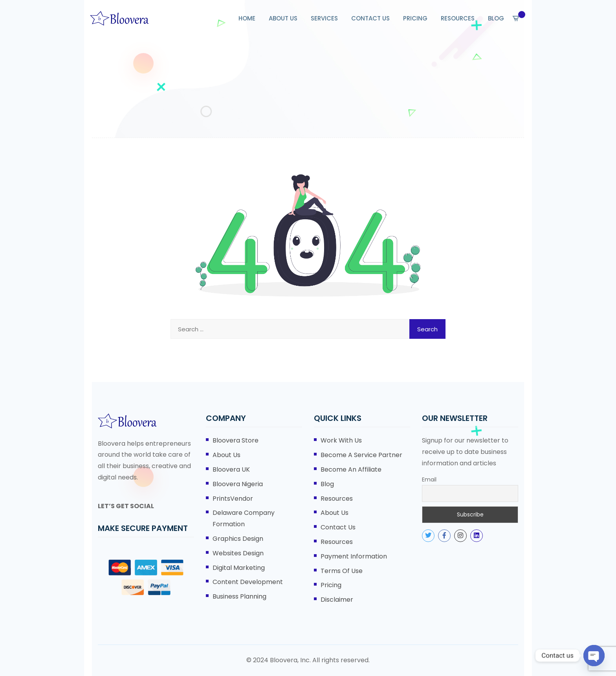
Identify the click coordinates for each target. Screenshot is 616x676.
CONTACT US (370, 18)
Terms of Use (342, 571)
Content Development (248, 582)
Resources (337, 499)
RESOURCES (458, 18)
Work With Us (341, 440)
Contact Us (338, 527)
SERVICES (324, 18)
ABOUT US (283, 18)
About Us (226, 455)
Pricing (331, 585)
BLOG (496, 18)
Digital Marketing (239, 568)
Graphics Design (238, 539)
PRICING (415, 18)
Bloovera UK (231, 469)
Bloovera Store (236, 440)
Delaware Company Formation (244, 518)
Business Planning (239, 596)
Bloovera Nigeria (238, 484)
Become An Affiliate (351, 469)
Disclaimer (337, 600)
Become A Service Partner (361, 455)
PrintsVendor (233, 499)
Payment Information (354, 556)
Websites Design (238, 553)
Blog (327, 484)
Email (429, 479)
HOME (247, 18)
